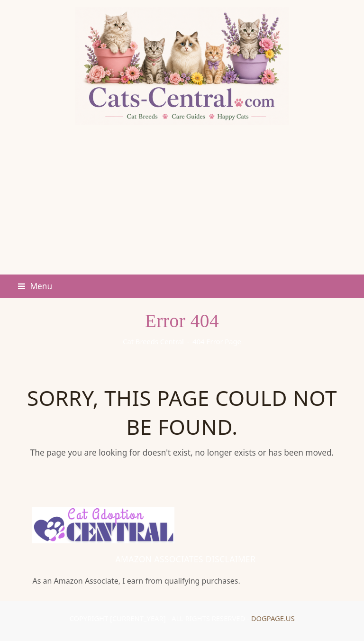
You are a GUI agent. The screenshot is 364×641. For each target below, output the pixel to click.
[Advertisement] (182, 203)
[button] (35, 286)
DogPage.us (273, 618)
